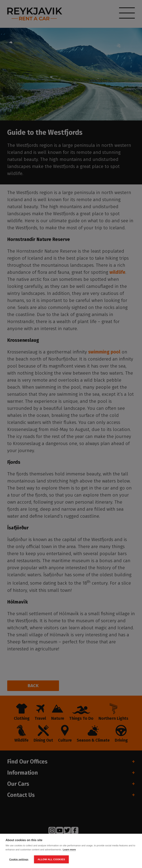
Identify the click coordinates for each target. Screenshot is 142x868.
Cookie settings (19, 859)
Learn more (69, 850)
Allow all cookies (51, 859)
